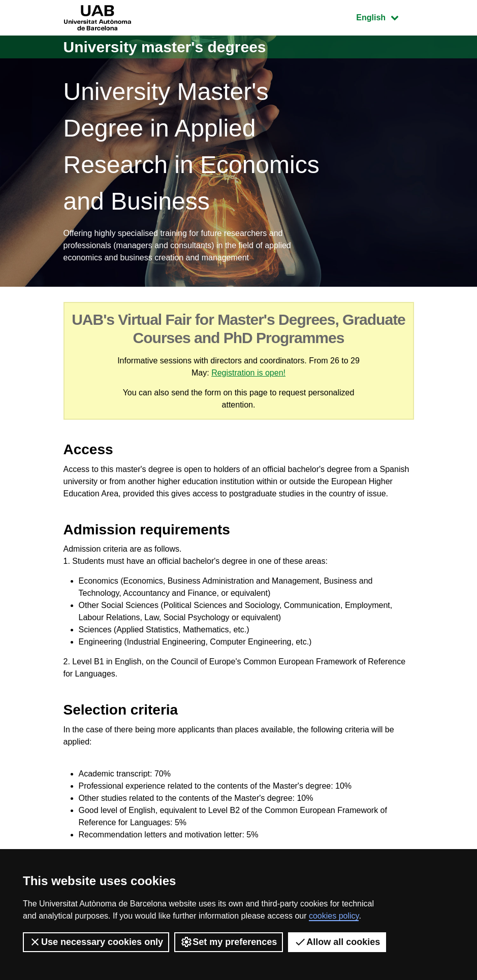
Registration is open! (248, 373)
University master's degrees (165, 47)
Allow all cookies (337, 942)
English (385, 16)
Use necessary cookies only (96, 942)
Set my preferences (229, 942)
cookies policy (334, 916)
